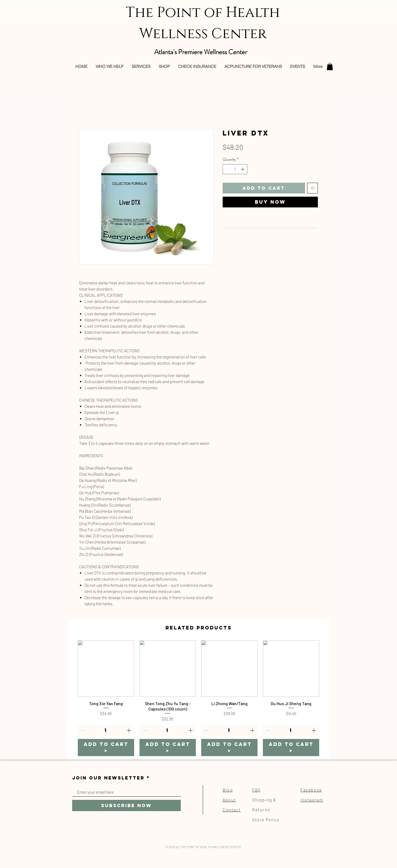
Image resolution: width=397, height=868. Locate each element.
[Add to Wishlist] (313, 188)
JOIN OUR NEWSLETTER (108, 778)
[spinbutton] (235, 169)
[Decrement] (227, 169)
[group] (198, 698)
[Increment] (243, 169)
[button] (330, 66)
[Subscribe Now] (126, 805)
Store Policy (266, 820)
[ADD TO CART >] (106, 748)
